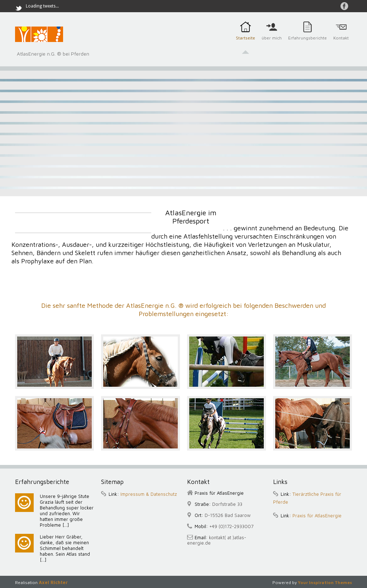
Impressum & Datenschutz (149, 494)
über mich (272, 42)
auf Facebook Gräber (344, 6)
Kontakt (341, 42)
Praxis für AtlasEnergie (317, 516)
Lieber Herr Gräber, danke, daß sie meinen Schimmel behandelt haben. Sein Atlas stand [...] (65, 548)
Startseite (246, 42)
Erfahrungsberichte (308, 42)
